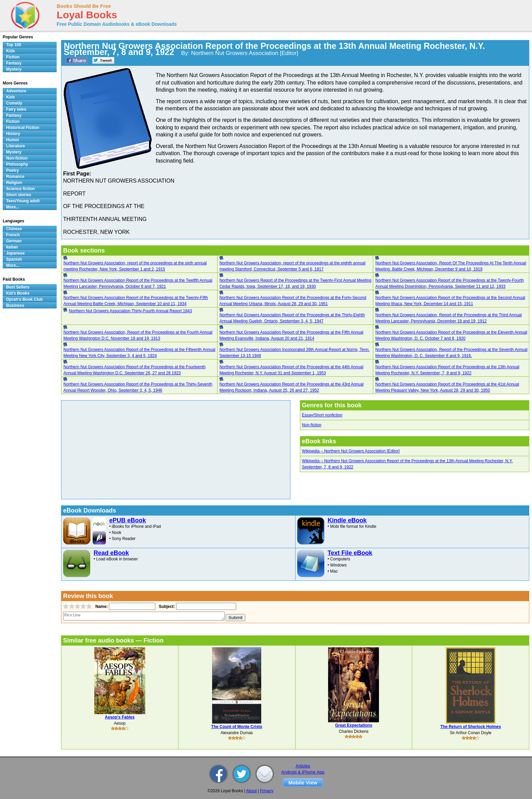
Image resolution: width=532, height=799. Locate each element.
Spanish (14, 259)
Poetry (12, 170)
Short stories (19, 195)
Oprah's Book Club (24, 299)
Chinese (14, 229)
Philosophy (17, 164)
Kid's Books (18, 293)
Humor (13, 140)
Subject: (166, 607)
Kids (11, 51)
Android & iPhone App (303, 772)
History (13, 134)
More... (13, 207)
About (251, 791)
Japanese (15, 253)
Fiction (13, 57)
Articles (303, 766)
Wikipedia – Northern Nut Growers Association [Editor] (351, 451)
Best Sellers (18, 287)
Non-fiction (312, 425)
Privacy (267, 791)
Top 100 (14, 45)
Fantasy (14, 63)
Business (15, 305)
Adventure (16, 91)
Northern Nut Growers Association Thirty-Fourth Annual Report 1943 (130, 311)
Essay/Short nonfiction (322, 415)
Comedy (14, 103)
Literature (15, 146)
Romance (15, 176)
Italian (12, 247)
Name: (101, 607)
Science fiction (21, 189)
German (14, 241)
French (13, 235)
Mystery (14, 69)
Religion (14, 183)
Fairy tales (16, 109)
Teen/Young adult (23, 201)
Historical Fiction (23, 128)
